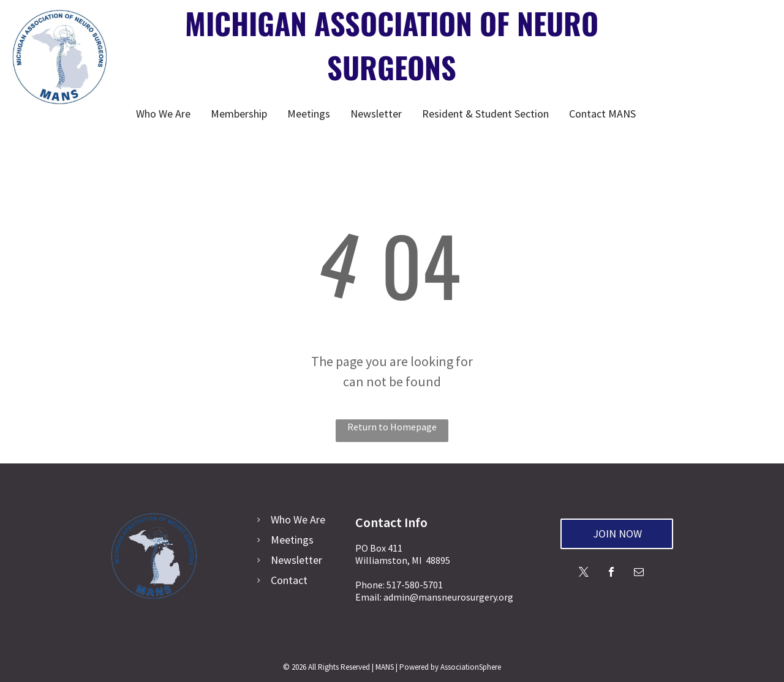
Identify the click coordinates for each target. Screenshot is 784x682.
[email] (639, 573)
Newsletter (296, 560)
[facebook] (611, 573)
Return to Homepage (392, 427)
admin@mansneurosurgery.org (448, 597)
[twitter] (584, 573)
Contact (289, 580)
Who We (289, 519)
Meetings (292, 540)
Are (318, 519)
